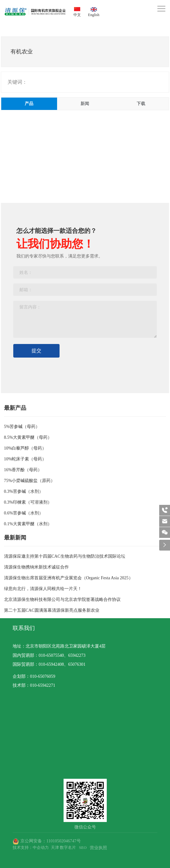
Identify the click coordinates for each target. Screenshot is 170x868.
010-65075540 (51, 655)
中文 (77, 15)
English (94, 15)
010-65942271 (43, 685)
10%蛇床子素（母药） (25, 459)
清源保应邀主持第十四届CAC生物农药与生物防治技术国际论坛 (65, 556)
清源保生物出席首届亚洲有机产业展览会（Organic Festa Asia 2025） (68, 578)
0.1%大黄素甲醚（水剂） (28, 524)
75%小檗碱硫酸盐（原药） (30, 481)
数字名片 (68, 847)
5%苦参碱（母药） (22, 427)
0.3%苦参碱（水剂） (24, 491)
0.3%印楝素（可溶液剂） (28, 502)
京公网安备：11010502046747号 (50, 841)
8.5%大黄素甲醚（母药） (28, 437)
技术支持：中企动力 (31, 847)
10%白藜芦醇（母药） (25, 448)
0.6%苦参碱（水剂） (24, 513)
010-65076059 (43, 676)
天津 (55, 847)
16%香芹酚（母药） (23, 470)
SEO (83, 847)
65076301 (77, 664)
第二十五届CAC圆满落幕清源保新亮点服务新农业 (52, 610)
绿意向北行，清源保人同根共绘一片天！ (43, 589)
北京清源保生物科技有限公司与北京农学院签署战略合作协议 (62, 600)
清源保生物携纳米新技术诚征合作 (36, 567)
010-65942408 (51, 664)
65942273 (77, 655)
